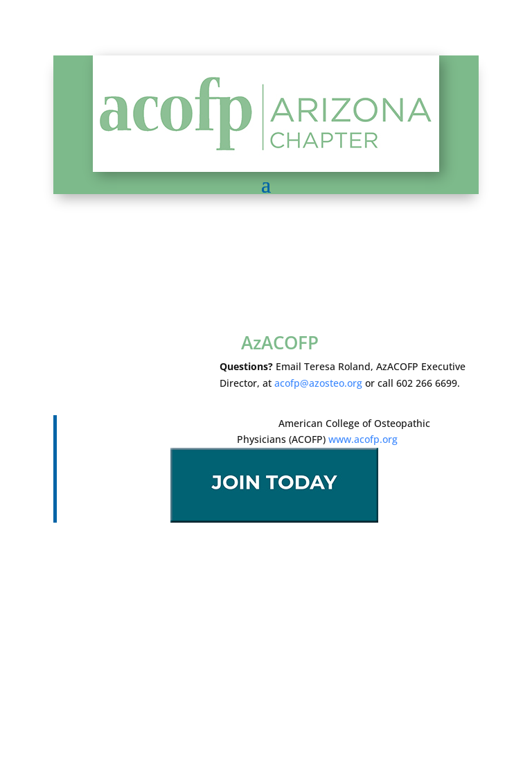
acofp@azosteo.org (318, 383)
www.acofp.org (363, 439)
